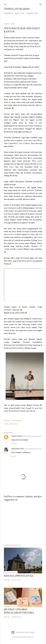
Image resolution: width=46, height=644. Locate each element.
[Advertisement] (23, 523)
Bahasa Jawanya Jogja (19, 576)
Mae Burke (30, 637)
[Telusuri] (41, 4)
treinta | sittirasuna (17, 9)
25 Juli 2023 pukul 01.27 (33, 449)
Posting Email (16, 420)
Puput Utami (17, 436)
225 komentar (16, 617)
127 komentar (16, 580)
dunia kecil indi (17, 449)
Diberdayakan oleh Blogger (23, 632)
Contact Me (32, 13)
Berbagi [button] (7, 420)
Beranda (9, 13)
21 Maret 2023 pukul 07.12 (33, 436)
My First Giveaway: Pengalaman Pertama (19, 611)
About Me (20, 13)
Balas (14, 444)
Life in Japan (13, 424)
